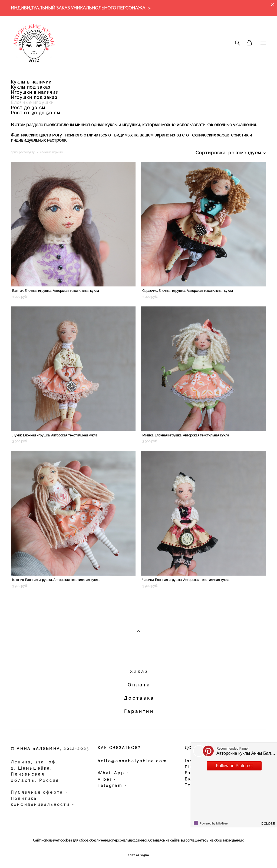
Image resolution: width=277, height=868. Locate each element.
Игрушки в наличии (35, 92)
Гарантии (139, 711)
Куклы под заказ (31, 87)
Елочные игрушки (32, 103)
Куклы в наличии (31, 82)
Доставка (139, 698)
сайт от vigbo (138, 855)
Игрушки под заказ (34, 97)
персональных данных (130, 840)
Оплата (139, 685)
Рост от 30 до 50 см (35, 113)
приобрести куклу (23, 152)
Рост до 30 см (28, 108)
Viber (106, 779)
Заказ (139, 672)
